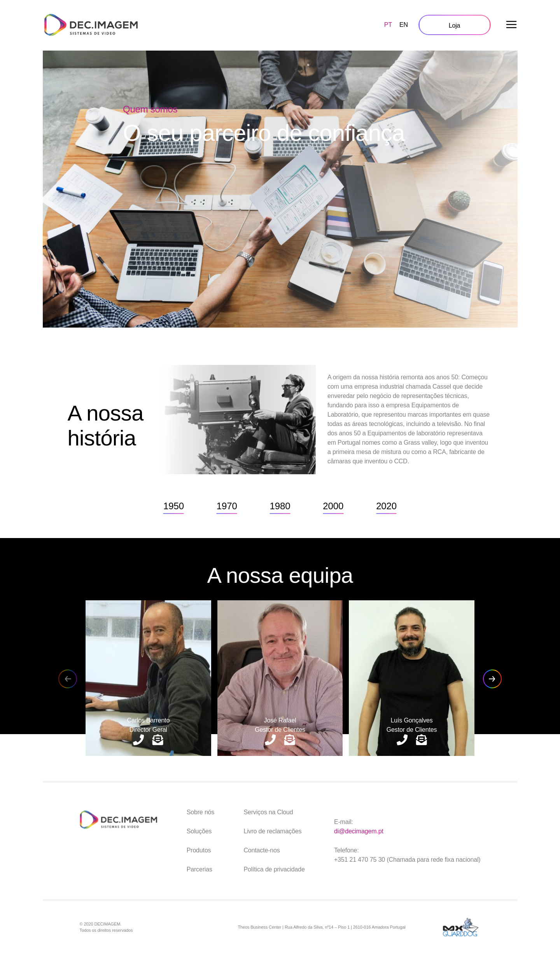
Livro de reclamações (272, 831)
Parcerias (199, 869)
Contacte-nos (262, 850)
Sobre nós (201, 812)
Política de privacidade (274, 869)
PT (388, 25)
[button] (492, 679)
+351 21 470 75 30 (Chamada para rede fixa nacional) (407, 860)
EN (404, 25)
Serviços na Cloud (268, 812)
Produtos (199, 850)
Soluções (199, 831)
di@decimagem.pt (359, 831)
